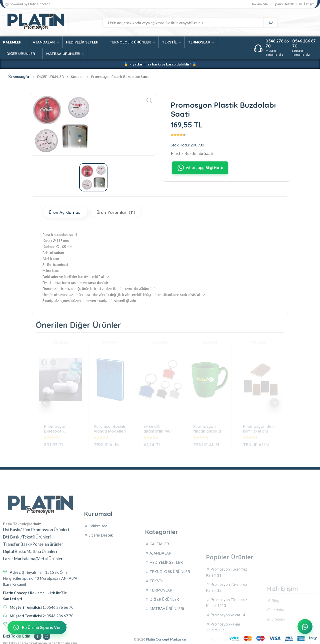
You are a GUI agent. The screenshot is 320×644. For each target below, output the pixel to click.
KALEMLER (14, 42)
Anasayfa (18, 77)
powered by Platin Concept (28, 4)
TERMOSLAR (201, 42)
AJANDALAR (46, 42)
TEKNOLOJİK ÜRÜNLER (132, 42)
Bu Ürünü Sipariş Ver (36, 628)
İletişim (307, 4)
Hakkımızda (259, 4)
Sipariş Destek (283, 4)
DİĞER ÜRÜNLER (23, 54)
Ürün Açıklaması (65, 212)
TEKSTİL (171, 42)
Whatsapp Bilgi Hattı (200, 168)
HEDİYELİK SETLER (84, 42)
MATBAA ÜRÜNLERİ (65, 54)
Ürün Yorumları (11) (116, 212)
